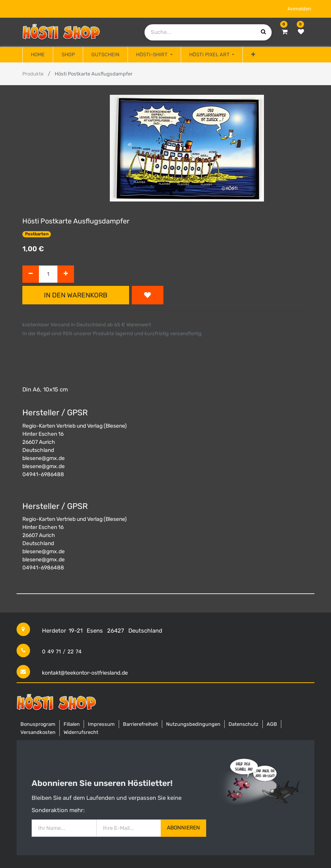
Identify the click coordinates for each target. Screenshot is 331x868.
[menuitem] (38, 55)
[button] (253, 55)
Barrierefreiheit (140, 724)
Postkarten (37, 234)
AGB (272, 724)
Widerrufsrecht (81, 732)
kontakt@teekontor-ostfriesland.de (85, 673)
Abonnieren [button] (183, 828)
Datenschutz (244, 724)
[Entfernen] (31, 274)
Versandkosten (38, 732)
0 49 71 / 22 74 (62, 652)
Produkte (33, 74)
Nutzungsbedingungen (193, 724)
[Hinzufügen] (66, 274)
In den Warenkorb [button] (76, 295)
